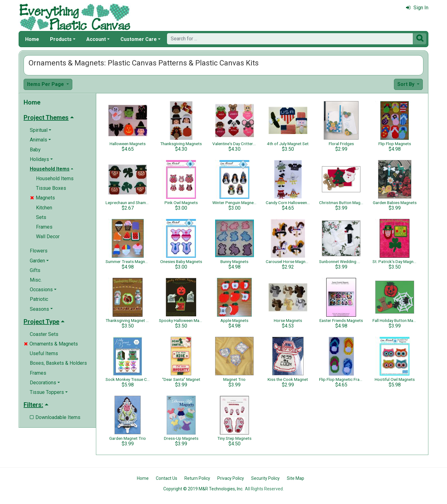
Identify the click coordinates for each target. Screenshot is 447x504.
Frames (44, 227)
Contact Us (167, 478)
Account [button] (96, 39)
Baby (35, 150)
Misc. (36, 280)
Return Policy (197, 478)
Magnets (43, 198)
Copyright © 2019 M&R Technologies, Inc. (203, 489)
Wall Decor (48, 236)
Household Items (55, 178)
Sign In (417, 8)
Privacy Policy (231, 478)
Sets (41, 217)
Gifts (35, 270)
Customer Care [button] (139, 39)
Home (32, 39)
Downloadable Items (55, 417)
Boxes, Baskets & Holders (58, 363)
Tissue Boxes (51, 188)
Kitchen (44, 208)
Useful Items (44, 353)
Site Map (296, 478)
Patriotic (39, 299)
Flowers (39, 251)
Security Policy (265, 478)
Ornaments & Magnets (51, 344)
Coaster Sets (44, 334)
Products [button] (61, 39)
